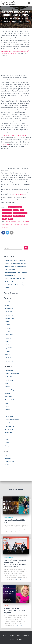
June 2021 (8, 302)
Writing (7, 446)
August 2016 (8, 348)
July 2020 (7, 325)
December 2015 (9, 361)
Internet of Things (10, 390)
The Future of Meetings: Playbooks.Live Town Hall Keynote (14, 610)
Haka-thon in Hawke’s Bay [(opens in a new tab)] (19, 194)
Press (6, 413)
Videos (10, 219)
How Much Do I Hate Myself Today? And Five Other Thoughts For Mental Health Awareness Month (16, 266)
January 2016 (8, 358)
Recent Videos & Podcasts (20, 213)
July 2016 (7, 351)
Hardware (7, 387)
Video (4, 219)
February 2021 (9, 308)
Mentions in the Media (11, 400)
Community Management (15, 207)
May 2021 (7, 305)
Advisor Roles (9, 370)
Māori (19, 222)
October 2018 (8, 338)
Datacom (7, 222)
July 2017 (7, 345)
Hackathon (14, 222)
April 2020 (8, 331)
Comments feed (9, 462)
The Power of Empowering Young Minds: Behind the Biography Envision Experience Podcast (16, 285)
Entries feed (8, 458)
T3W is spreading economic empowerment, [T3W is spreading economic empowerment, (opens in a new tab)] (14, 135)
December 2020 (9, 315)
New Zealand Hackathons (9, 224)
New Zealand (25, 222)
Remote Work (8, 423)
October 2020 (8, 322)
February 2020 (9, 335)
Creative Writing (7, 210)
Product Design (7, 213)
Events (16, 210)
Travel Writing (9, 433)
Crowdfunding (9, 380)
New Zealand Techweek (23, 224)
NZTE (3, 227)
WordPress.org (9, 465)
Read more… (18, 579)
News (22, 210)
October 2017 (8, 341)
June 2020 (8, 328)
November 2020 (9, 318)
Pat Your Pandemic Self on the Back (15, 279)
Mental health (8, 396)
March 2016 (8, 354)
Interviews (8, 393)
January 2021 (8, 312)
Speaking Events (7, 216)
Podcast (7, 406)
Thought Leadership (19, 216)
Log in (6, 455)
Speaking (19, 640)
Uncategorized (9, 436)
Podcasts (7, 410)
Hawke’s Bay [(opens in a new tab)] (5, 144)
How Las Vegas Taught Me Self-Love (15, 260)
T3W (7, 227)
